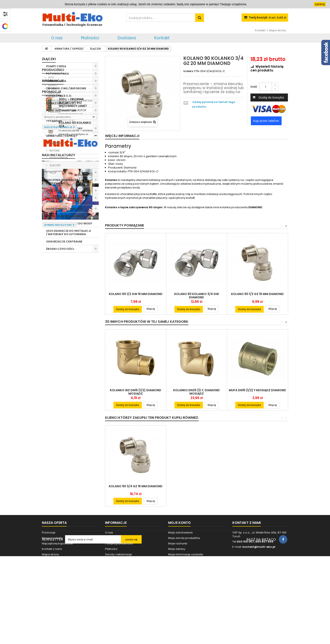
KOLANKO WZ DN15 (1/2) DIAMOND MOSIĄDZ (136, 392)
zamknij (320, 4)
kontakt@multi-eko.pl (259, 595)
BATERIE (54, 151)
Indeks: (188, 71)
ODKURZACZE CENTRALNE (64, 242)
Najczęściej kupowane (57, 591)
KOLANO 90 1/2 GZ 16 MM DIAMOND (257, 294)
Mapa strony (277, 30)
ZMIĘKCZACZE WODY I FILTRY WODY (66, 200)
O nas (57, 38)
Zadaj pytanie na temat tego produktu (214, 104)
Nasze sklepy (57, 381)
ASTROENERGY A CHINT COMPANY (70, 291)
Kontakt (260, 30)
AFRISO (53, 275)
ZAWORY (55, 143)
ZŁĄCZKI (55, 165)
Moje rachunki (178, 591)
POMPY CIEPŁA (56, 66)
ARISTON (54, 283)
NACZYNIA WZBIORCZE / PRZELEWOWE (63, 182)
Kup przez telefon (266, 121)
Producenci (53, 260)
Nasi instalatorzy (59, 481)
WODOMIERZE (58, 158)
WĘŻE (53, 173)
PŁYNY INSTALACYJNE (61, 110)
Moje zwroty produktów (184, 586)
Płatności (90, 38)
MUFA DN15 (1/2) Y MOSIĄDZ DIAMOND (257, 390)
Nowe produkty (52, 586)
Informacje (53, 319)
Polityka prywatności (62, 342)
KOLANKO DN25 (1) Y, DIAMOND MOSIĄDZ (196, 392)
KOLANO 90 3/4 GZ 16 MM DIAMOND (136, 486)
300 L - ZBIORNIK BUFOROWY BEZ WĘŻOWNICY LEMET (73, 402)
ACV (51, 267)
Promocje (51, 392)
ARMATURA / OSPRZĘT (62, 136)
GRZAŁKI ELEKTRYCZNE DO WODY (69, 223)
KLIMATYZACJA (57, 103)
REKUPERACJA (56, 81)
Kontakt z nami (52, 597)
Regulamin (55, 334)
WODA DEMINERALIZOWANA (65, 216)
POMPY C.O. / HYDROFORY (64, 128)
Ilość (254, 87)
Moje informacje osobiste (186, 602)
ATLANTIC (54, 298)
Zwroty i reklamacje (61, 357)
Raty (51, 373)
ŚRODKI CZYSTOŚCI (60, 249)
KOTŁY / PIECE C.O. (59, 96)
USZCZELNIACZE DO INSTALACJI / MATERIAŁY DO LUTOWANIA (69, 232)
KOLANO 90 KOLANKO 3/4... (75, 446)
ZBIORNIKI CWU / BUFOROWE (66, 88)
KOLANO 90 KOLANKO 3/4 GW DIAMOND (197, 296)
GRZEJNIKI (53, 191)
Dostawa (127, 38)
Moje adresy (177, 597)
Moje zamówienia (180, 580)
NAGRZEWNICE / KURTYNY (64, 209)
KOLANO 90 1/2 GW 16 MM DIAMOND (136, 294)
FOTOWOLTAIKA (57, 74)
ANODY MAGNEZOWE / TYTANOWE (62, 119)
